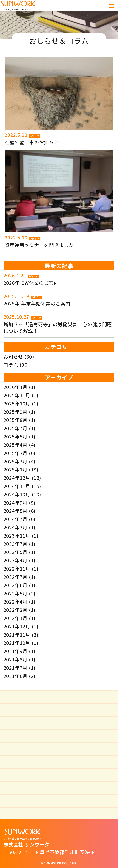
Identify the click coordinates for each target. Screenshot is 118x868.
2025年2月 (16, 461)
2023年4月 (16, 560)
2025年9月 (16, 412)
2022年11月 (17, 568)
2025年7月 (16, 428)
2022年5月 (16, 593)
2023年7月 (16, 544)
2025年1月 (16, 469)
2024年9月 (16, 502)
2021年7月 (16, 668)
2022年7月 (16, 577)
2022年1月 (16, 618)
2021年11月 (17, 635)
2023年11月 (17, 535)
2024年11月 (17, 486)
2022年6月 (16, 585)
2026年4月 (16, 387)
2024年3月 (16, 527)
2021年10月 (17, 643)
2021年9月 (16, 651)
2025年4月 (16, 445)
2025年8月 (16, 420)
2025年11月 (17, 395)
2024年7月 (16, 519)
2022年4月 (16, 601)
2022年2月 (16, 610)
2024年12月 (17, 478)
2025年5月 (16, 436)
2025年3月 (16, 453)
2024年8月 (16, 511)
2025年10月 (17, 403)
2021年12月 (17, 626)
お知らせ (35, 136)
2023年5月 (16, 552)
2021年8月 (16, 659)
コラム (11, 365)
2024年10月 (17, 494)
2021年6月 (16, 676)
